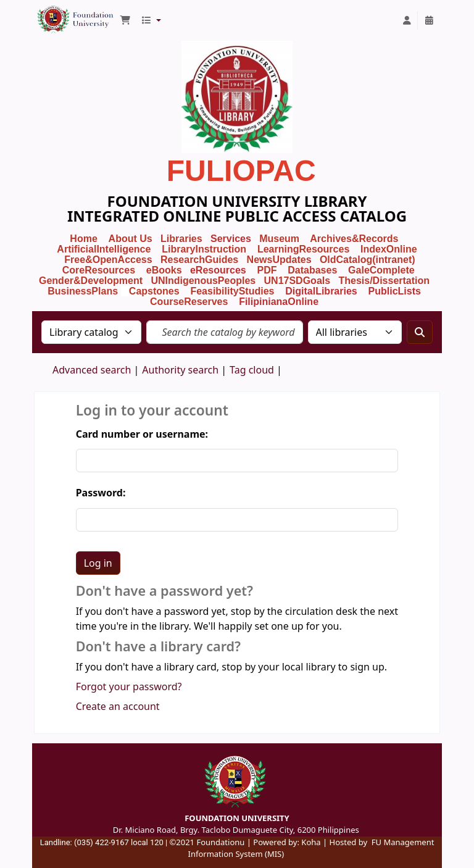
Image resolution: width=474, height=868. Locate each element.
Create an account (118, 706)
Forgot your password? (129, 686)
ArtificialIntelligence (104, 249)
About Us (131, 239)
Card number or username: (142, 434)
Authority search (180, 370)
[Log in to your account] (407, 20)
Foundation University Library (65, 14)
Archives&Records (354, 239)
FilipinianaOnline (279, 302)
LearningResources (303, 249)
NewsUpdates (279, 260)
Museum (281, 239)
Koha (311, 842)
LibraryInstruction (205, 249)
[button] (125, 20)
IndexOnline (389, 249)
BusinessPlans (83, 291)
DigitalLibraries (322, 291)
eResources (218, 270)
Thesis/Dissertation (384, 281)
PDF (267, 270)
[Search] (420, 332)
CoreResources (99, 270)
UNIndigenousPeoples (203, 281)
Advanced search (92, 370)
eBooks (164, 270)
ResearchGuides (199, 260)
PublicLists (395, 291)
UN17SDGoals (297, 281)
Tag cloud (252, 370)
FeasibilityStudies (232, 291)
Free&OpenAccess (108, 260)
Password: (101, 493)
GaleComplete (381, 270)
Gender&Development (91, 281)
